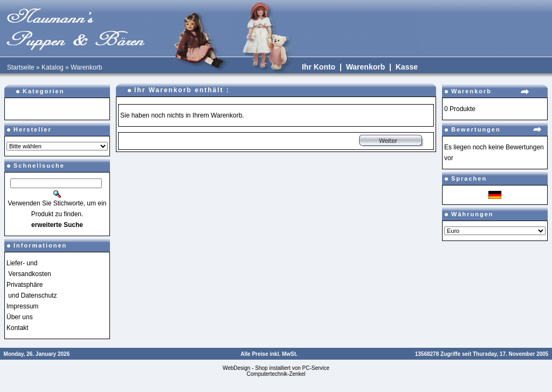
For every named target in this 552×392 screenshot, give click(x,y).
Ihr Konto (319, 67)
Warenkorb (86, 67)
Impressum (22, 306)
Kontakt (18, 328)
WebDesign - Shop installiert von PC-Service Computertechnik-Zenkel (276, 371)
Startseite (21, 67)
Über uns (20, 317)
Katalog (53, 67)
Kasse (407, 67)
